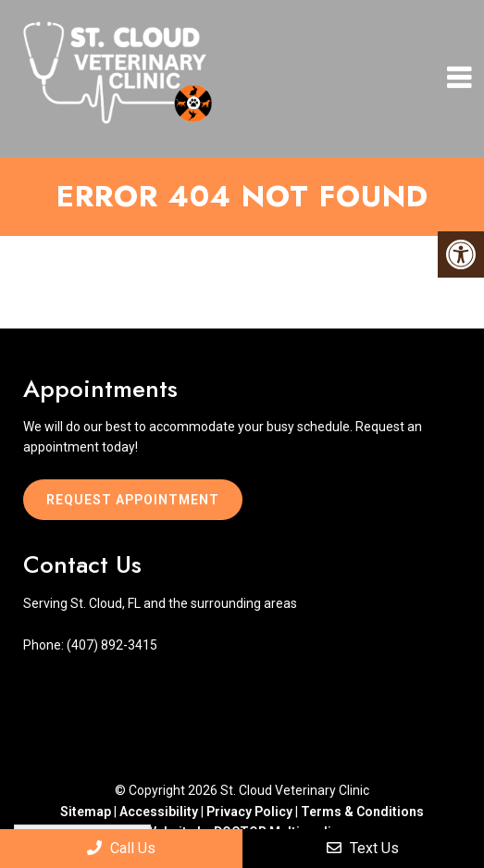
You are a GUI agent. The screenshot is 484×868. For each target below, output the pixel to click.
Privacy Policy (251, 812)
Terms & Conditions (362, 812)
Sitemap (86, 812)
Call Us (121, 848)
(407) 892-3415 (112, 645)
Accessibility (159, 812)
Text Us (363, 848)
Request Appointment (133, 500)
